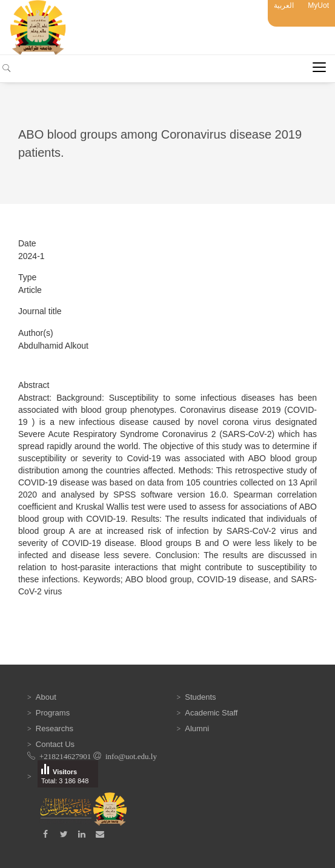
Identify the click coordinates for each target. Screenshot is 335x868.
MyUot (318, 5)
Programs (53, 713)
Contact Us (55, 744)
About (46, 697)
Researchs (55, 728)
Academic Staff (211, 713)
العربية (284, 5)
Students (200, 697)
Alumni (197, 728)
